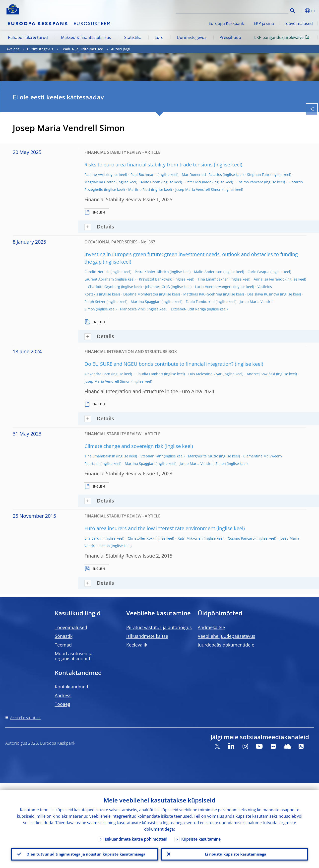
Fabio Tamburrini (200, 302)
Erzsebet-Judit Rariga (188, 309)
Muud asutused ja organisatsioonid (74, 656)
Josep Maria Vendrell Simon (198, 189)
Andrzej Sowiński (261, 374)
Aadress (63, 695)
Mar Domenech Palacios (202, 175)
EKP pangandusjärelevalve (283, 37)
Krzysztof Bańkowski (156, 279)
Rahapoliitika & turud (28, 37)
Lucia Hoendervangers (214, 287)
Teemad (63, 645)
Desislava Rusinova (263, 294)
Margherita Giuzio (203, 456)
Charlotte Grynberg (104, 287)
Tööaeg (63, 704)
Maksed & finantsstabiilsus (86, 37)
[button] (300, 11)
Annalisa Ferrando (269, 279)
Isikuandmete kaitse (147, 636)
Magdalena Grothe (100, 182)
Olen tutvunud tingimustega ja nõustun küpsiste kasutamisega (85, 851)
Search (292, 11)
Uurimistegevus (192, 37)
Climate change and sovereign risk (124, 446)
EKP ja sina (264, 23)
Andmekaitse (211, 627)
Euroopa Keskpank (226, 23)
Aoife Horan (151, 182)
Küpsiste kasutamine (201, 832)
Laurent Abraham (99, 279)
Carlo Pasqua (258, 272)
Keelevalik (137, 645)
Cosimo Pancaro (250, 182)
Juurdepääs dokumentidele (226, 645)
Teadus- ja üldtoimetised (82, 49)
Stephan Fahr (258, 175)
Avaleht (13, 49)
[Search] (263, 10)
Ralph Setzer (95, 302)
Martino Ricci (139, 189)
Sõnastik (64, 636)
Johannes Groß (158, 287)
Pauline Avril (95, 175)
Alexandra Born (97, 374)
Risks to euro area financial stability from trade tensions (149, 165)
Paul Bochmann (144, 175)
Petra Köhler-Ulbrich (152, 272)
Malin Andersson (208, 272)
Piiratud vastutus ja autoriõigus (159, 627)
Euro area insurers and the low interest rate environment (150, 528)
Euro (159, 37)
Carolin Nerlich (97, 272)
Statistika (133, 37)
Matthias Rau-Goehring (203, 294)
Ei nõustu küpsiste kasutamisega (234, 851)
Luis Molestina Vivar (205, 374)
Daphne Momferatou (141, 294)
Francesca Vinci (133, 309)
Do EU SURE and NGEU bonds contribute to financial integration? (159, 364)
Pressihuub (230, 37)
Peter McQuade (198, 182)
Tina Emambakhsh (213, 279)
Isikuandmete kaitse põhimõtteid (136, 832)
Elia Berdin (94, 538)
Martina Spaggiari (146, 302)
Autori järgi (121, 49)
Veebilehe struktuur (25, 718)
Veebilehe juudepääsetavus (226, 636)
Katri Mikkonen (190, 538)
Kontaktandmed (71, 687)
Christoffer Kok (140, 538)
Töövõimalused (298, 23)
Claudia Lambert (149, 374)
